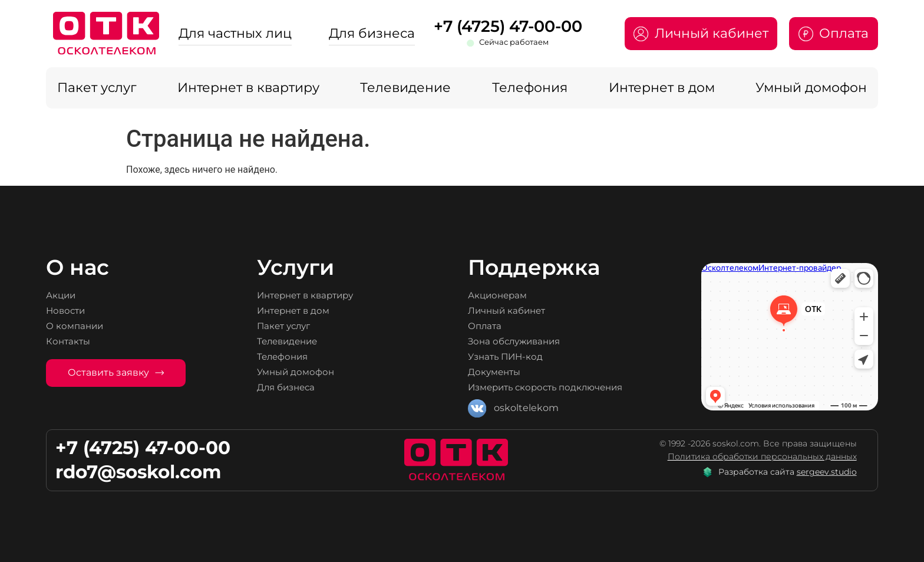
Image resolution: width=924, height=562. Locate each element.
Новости (67, 310)
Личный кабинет (510, 310)
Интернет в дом (662, 88)
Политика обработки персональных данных (762, 456)
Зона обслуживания (517, 341)
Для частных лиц (235, 33)
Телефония (530, 88)
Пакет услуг (97, 88)
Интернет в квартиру (248, 88)
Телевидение (405, 88)
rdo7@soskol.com (138, 472)
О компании (76, 326)
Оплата (486, 326)
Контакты (69, 341)
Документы (496, 372)
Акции (62, 295)
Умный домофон (811, 88)
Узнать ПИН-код (508, 356)
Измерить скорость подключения (551, 387)
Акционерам (499, 295)
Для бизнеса (372, 33)
